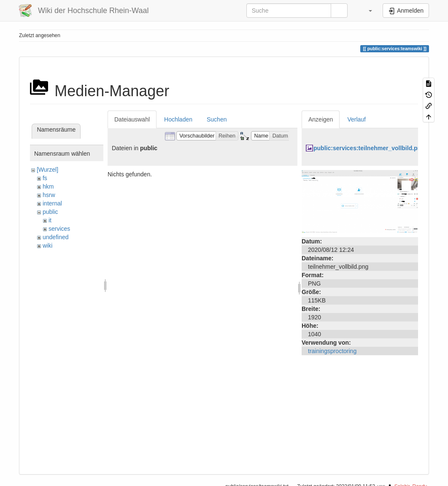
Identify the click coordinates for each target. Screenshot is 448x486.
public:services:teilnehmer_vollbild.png (369, 148)
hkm (48, 186)
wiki (47, 246)
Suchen (217, 119)
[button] (366, 11)
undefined (56, 237)
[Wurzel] (47, 170)
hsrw (49, 195)
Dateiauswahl (132, 119)
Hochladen (178, 119)
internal (52, 203)
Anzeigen (321, 119)
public (50, 212)
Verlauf (356, 119)
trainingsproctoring (332, 351)
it (50, 220)
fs (45, 178)
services (59, 229)
